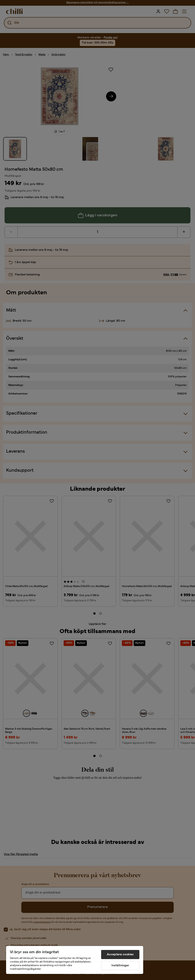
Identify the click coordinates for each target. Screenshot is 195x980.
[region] (75, 960)
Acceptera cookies (120, 955)
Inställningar (120, 966)
